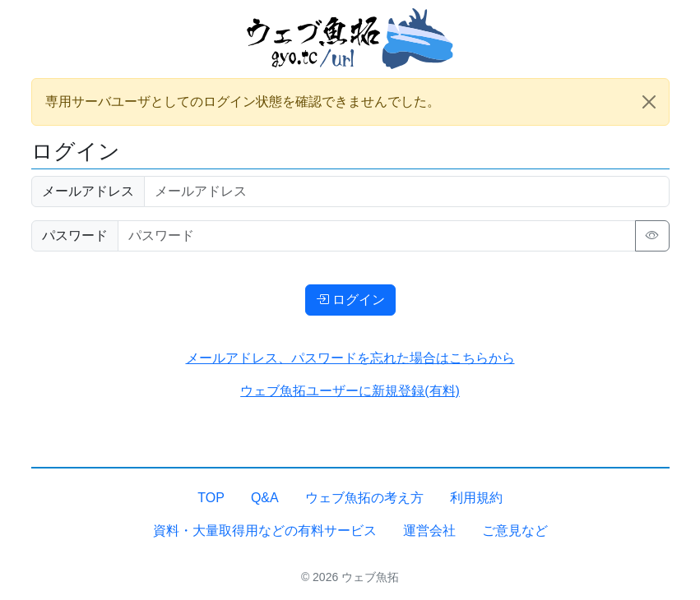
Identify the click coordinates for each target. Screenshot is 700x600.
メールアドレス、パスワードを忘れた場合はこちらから (350, 358)
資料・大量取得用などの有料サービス (265, 531)
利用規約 (476, 498)
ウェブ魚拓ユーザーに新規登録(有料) (350, 391)
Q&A (265, 498)
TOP (211, 498)
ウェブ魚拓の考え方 (364, 498)
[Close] (649, 102)
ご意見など (515, 531)
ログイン (350, 300)
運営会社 (429, 531)
